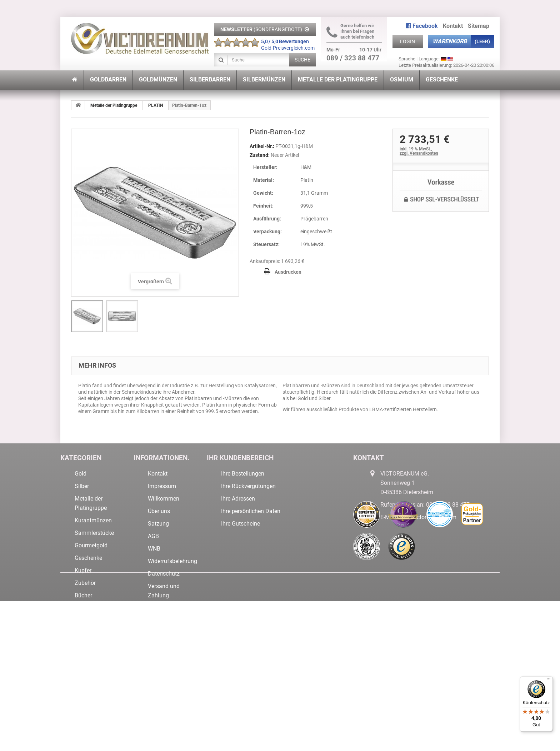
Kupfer (83, 570)
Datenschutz (164, 574)
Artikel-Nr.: (262, 146)
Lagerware (88, 680)
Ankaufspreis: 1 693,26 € (277, 261)
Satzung (158, 524)
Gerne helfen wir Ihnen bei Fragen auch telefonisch (350, 31)
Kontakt (453, 26)
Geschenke (88, 558)
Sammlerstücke (94, 533)
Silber (82, 486)
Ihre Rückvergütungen (248, 486)
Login (407, 41)
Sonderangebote (95, 608)
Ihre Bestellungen (243, 474)
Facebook (422, 26)
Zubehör (85, 583)
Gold (81, 474)
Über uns (159, 511)
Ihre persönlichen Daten (251, 511)
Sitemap (479, 26)
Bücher (83, 595)
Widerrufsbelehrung (172, 561)
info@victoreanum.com (427, 517)
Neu (80, 620)
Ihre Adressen (238, 499)
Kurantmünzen (93, 520)
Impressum (162, 486)
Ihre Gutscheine (241, 524)
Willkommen (164, 499)
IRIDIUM (85, 692)
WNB (154, 549)
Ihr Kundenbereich (240, 458)
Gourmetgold (91, 545)
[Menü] (549, 681)
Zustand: (260, 155)
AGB (153, 536)
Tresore (84, 633)
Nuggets (85, 645)
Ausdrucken (288, 272)
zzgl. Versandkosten (419, 153)
